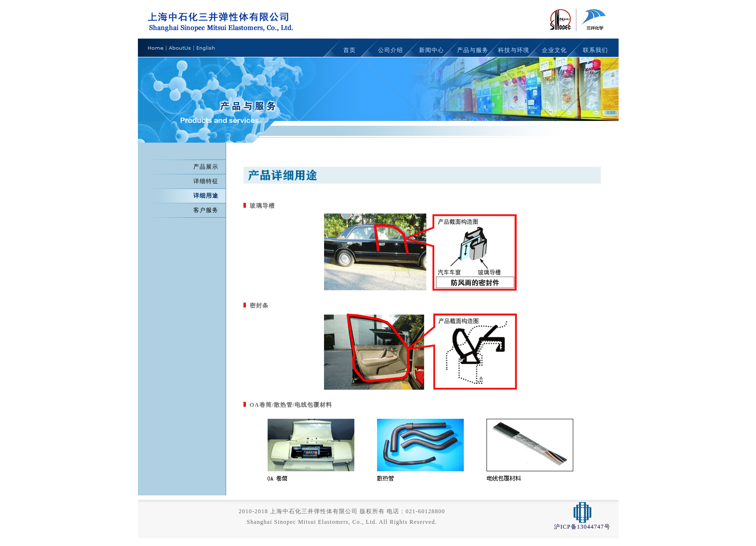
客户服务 (206, 210)
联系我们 (595, 50)
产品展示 (206, 167)
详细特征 (206, 181)
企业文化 (554, 50)
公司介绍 (391, 50)
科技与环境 (514, 50)
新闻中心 (432, 50)
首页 (350, 50)
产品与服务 (473, 50)
